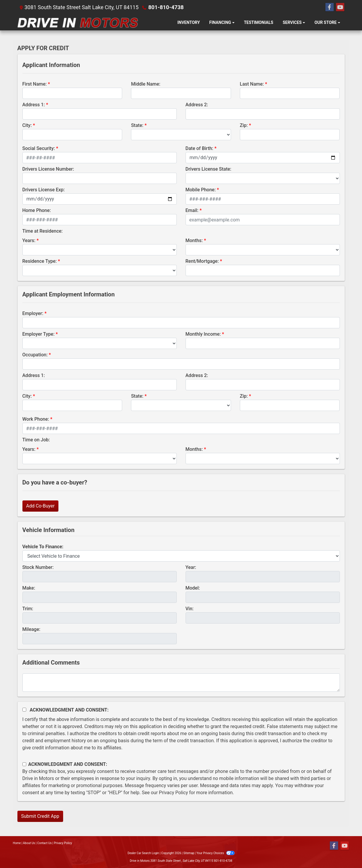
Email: (192, 210)
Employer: (33, 313)
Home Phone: (37, 210)
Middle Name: (146, 84)
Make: (29, 588)
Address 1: (34, 105)
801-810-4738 (166, 7)
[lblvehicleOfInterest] (181, 556)
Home (17, 843)
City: (27, 125)
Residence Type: (40, 261)
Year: (191, 567)
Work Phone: (36, 419)
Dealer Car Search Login (143, 853)
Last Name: (252, 84)
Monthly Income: (203, 334)
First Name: (35, 84)
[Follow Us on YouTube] (340, 7)
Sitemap (189, 853)
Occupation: (35, 355)
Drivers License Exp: (44, 190)
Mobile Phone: (201, 190)
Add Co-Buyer (41, 506)
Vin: (190, 609)
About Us (29, 843)
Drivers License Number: (48, 169)
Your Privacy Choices (216, 853)
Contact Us (44, 843)
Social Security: (39, 148)
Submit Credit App (40, 816)
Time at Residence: (43, 231)
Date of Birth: (199, 148)
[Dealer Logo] (78, 23)
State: (137, 125)
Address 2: (197, 105)
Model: (193, 588)
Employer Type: (39, 334)
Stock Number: (38, 567)
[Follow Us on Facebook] (330, 7)
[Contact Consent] (24, 764)
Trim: (28, 609)
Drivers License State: (209, 169)
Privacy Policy (174, 793)
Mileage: (31, 629)
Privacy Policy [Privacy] (63, 843)
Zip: (244, 125)
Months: (194, 240)
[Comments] (181, 683)
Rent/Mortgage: (202, 261)
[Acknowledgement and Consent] (24, 710)
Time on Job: (36, 440)
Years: (29, 240)
